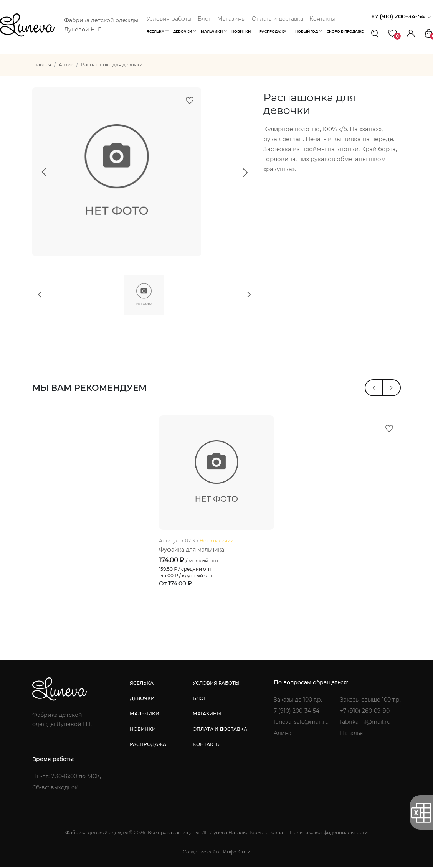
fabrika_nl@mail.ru (365, 723)
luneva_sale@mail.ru (301, 723)
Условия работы (169, 19)
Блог (204, 19)
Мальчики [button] (212, 31)
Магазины (231, 19)
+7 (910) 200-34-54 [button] (398, 16)
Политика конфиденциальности (329, 834)
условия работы (216, 684)
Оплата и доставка (278, 19)
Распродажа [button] (273, 31)
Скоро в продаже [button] (345, 31)
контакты (207, 746)
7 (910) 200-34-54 (297, 712)
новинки (143, 730)
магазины (207, 715)
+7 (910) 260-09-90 (365, 712)
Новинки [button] (241, 31)
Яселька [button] (155, 31)
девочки (142, 700)
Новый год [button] (307, 31)
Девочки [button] (183, 31)
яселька (142, 684)
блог (199, 700)
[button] (411, 33)
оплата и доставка (220, 730)
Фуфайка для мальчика (192, 552)
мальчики (145, 715)
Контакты (322, 19)
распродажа (148, 746)
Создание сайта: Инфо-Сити (216, 853)
